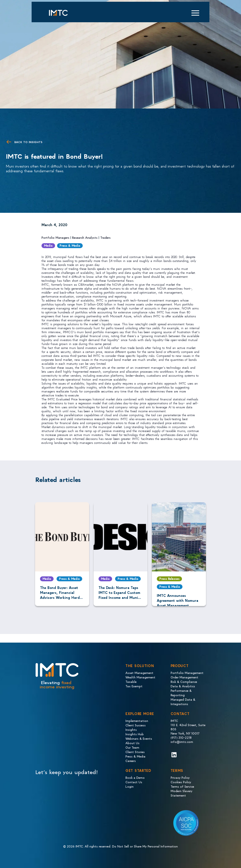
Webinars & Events (139, 738)
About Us (132, 743)
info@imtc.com (182, 742)
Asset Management (139, 673)
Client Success (136, 725)
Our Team (132, 747)
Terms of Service (182, 786)
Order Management (184, 677)
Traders (105, 237)
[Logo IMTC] (63, 13)
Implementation (137, 721)
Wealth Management (140, 677)
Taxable (131, 682)
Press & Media (70, 245)
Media (48, 245)
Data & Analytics (183, 686)
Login (130, 786)
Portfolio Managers (55, 237)
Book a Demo (135, 777)
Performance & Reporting (181, 693)
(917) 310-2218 (181, 737)
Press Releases (169, 579)
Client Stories (135, 752)
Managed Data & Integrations (183, 702)
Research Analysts (85, 237)
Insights (131, 729)
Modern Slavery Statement (181, 793)
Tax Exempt (134, 686)
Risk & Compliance (184, 682)
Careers (131, 761)
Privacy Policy (180, 777)
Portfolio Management (187, 673)
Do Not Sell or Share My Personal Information (145, 846)
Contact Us (134, 782)
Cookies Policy (181, 782)
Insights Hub (135, 734)
